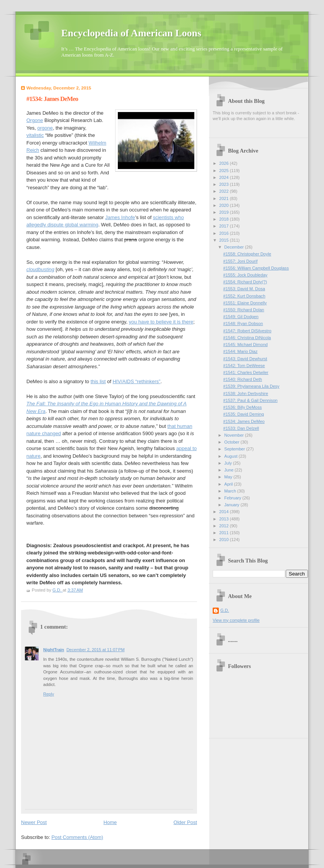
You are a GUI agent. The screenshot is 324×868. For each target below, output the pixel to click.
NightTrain (54, 650)
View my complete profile (236, 620)
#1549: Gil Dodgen (241, 317)
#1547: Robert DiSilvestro (247, 331)
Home (110, 822)
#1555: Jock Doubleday (245, 275)
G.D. (225, 610)
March (231, 491)
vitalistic (35, 135)
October (232, 442)
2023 (225, 184)
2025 (225, 171)
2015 (225, 240)
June (229, 470)
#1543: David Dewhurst (245, 359)
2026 (225, 163)
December (234, 247)
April (229, 484)
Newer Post (34, 822)
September (235, 449)
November (234, 435)
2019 (225, 212)
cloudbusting (40, 269)
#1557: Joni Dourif (241, 261)
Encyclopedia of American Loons (131, 33)
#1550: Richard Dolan (244, 310)
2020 (225, 205)
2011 (225, 533)
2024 (225, 177)
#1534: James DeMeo (244, 421)
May (229, 477)
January (232, 505)
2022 (225, 191)
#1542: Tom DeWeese (244, 366)
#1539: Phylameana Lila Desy (252, 386)
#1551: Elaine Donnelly (245, 303)
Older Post (185, 822)
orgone (45, 128)
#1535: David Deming (244, 414)
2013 (225, 519)
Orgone (35, 120)
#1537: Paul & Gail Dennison (251, 400)
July (229, 463)
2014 (225, 512)
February (233, 498)
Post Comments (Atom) (77, 837)
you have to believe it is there (161, 322)
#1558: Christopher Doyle (247, 254)
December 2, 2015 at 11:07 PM (96, 650)
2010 (225, 540)
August (231, 456)
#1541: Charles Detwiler (246, 372)
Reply (49, 694)
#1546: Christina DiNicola (247, 338)
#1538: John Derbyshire (246, 393)
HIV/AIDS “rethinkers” (136, 381)
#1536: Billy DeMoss (243, 407)
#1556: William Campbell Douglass (256, 268)
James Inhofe (120, 217)
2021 (225, 198)
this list (98, 381)
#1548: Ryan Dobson (243, 323)
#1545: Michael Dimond (246, 345)
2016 (225, 233)
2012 (225, 526)
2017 (225, 226)
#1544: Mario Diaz (241, 351)
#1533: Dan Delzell (241, 428)
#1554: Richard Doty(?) (245, 282)
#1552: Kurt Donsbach (244, 296)
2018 (225, 219)
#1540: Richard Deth (243, 379)
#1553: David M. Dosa (244, 289)
